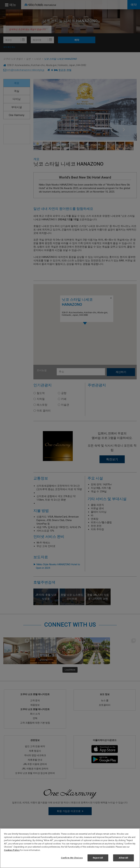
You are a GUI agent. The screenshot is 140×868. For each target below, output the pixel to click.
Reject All (98, 858)
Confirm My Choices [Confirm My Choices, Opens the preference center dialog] (72, 858)
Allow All (123, 858)
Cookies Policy (12, 850)
